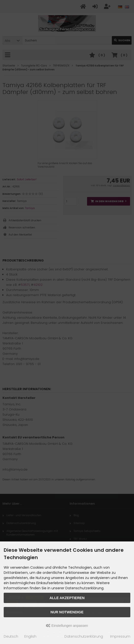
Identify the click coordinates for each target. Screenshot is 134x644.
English (30, 636)
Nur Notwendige (67, 612)
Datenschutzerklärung (84, 636)
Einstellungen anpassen (67, 626)
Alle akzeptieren (67, 598)
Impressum (120, 636)
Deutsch (11, 636)
